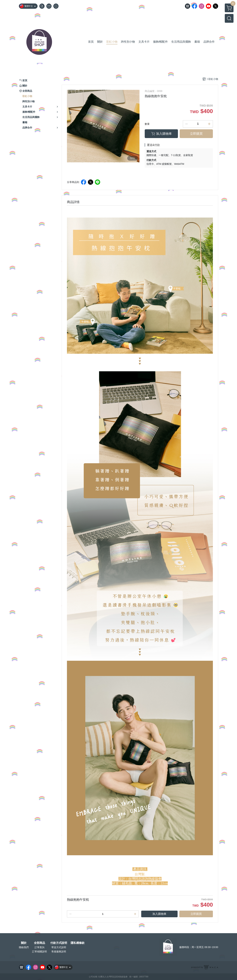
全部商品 (39, 943)
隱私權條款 (78, 943)
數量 (147, 124)
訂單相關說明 (39, 952)
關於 (24, 943)
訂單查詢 (39, 947)
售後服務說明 (59, 952)
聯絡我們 (24, 947)
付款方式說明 (59, 943)
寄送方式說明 (59, 947)
